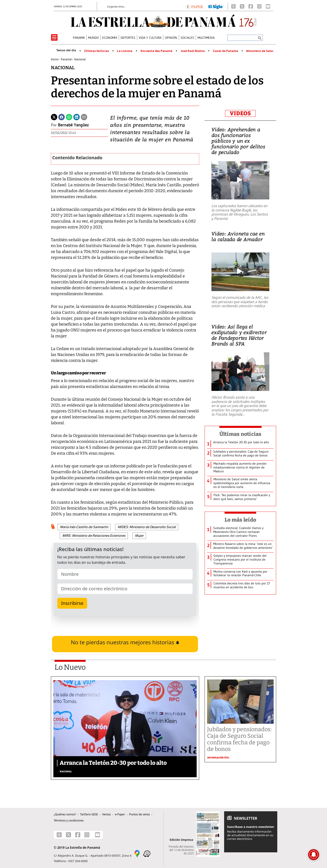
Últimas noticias (240, 434)
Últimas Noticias (97, 51)
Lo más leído (240, 520)
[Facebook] (251, 6)
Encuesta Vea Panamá (156, 51)
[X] (242, 6)
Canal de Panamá (225, 51)
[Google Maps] (137, 853)
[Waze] (147, 853)
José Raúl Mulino (193, 51)
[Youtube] (268, 6)
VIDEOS (240, 113)
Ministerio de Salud (260, 51)
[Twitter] (54, 117)
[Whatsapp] (69, 117)
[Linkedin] (77, 117)
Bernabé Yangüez (73, 125)
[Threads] (233, 6)
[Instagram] (259, 6)
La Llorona (125, 51)
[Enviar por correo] (84, 117)
